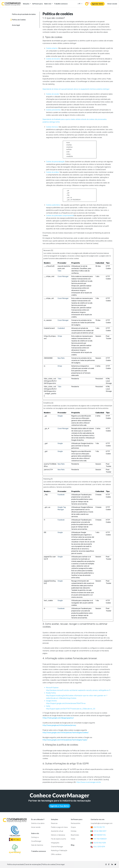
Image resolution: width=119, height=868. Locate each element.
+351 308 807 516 (98, 835)
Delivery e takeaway (58, 835)
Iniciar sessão (112, 4)
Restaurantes (76, 823)
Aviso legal (61, 864)
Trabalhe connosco (61, 4)
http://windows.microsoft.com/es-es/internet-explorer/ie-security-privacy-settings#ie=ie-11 (78, 690)
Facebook (61, 495)
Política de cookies (49, 864)
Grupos (73, 827)
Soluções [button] (26, 4)
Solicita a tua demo (38, 823)
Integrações (55, 843)
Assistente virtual (57, 831)
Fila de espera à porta (58, 839)
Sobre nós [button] (48, 4)
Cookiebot (61, 328)
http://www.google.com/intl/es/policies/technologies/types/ (65, 740)
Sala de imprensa (37, 845)
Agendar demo (98, 4)
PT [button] (79, 4)
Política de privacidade (15, 864)
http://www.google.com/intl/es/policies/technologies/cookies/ (66, 733)
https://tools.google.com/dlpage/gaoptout (58, 718)
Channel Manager (57, 847)
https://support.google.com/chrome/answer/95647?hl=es (66, 703)
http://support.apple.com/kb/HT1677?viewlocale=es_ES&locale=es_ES (71, 709)
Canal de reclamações (33, 864)
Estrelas (74, 831)
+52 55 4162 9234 (98, 843)
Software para (38, 4)
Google (60, 416)
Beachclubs (75, 835)
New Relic (61, 358)
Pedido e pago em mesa (59, 827)
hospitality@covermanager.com (102, 823)
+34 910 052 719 (98, 827)
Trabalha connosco (39, 851)
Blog (73, 845)
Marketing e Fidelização (59, 850)
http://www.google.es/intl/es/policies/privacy (59, 725)
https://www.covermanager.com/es (89, 782)
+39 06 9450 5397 (99, 831)
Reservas (54, 823)
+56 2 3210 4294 (98, 847)
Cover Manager (63, 276)
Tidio (59, 271)
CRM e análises (56, 854)
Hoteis (73, 839)
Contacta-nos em (98, 819)
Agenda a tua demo (59, 806)
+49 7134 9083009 (99, 839)
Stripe (60, 336)
